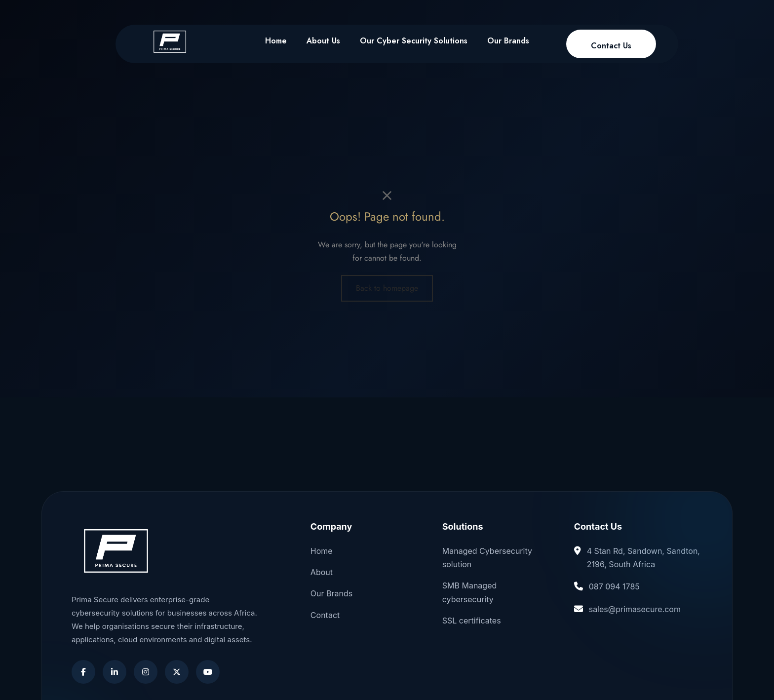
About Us (323, 41)
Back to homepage (387, 288)
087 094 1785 (614, 586)
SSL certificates (472, 621)
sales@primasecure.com (635, 609)
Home (276, 41)
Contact (325, 615)
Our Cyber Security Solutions (414, 41)
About (322, 572)
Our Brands (508, 41)
